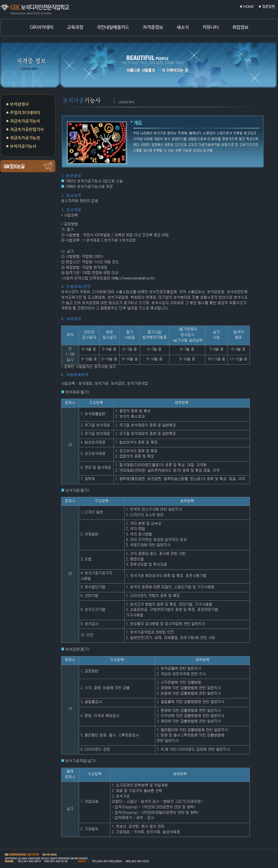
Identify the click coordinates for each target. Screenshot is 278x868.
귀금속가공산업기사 (27, 129)
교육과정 (75, 28)
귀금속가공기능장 (25, 138)
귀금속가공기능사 (25, 121)
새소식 (183, 28)
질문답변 (268, 6)
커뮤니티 (211, 28)
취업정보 (240, 28)
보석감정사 (19, 104)
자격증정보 (153, 28)
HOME (249, 6)
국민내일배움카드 (113, 28)
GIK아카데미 (42, 28)
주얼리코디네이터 (25, 112)
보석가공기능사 (23, 146)
